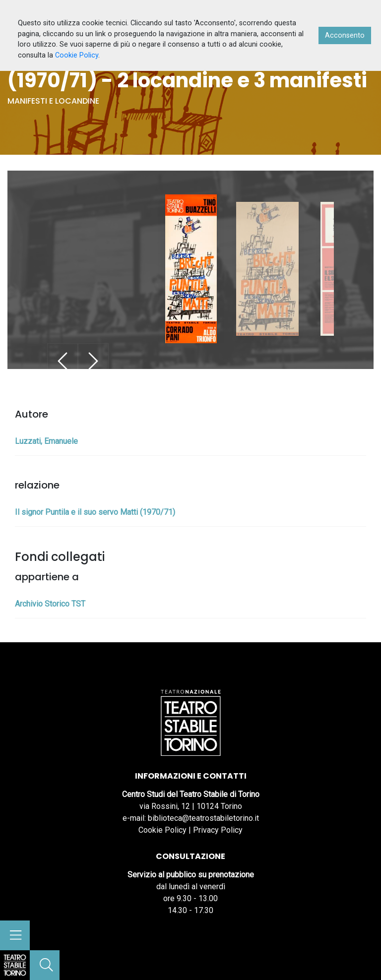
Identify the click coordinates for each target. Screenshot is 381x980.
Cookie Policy (162, 830)
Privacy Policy (218, 830)
